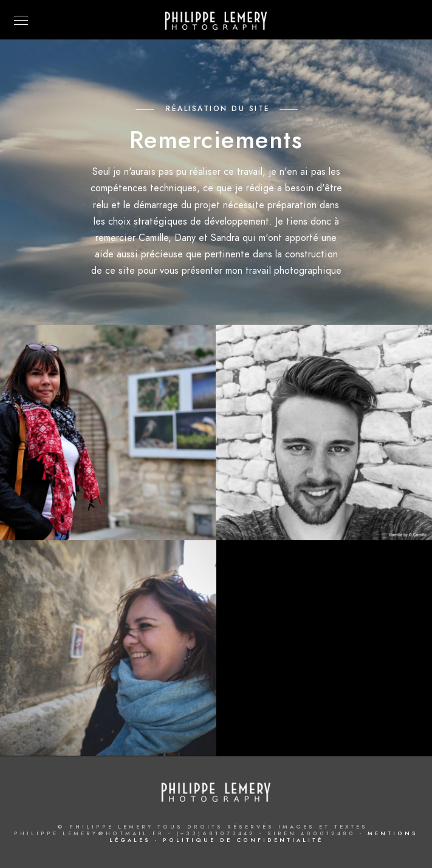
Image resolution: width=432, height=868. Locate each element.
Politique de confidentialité (243, 840)
